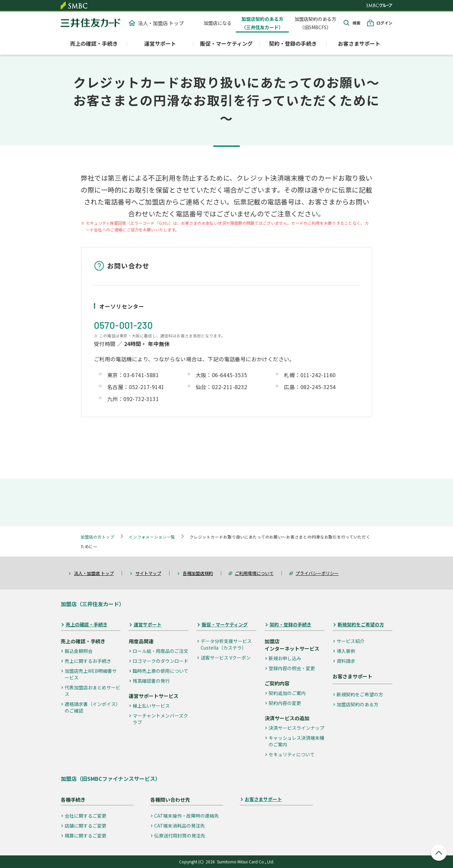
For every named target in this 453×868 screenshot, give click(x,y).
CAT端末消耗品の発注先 (180, 826)
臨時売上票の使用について (161, 671)
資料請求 (346, 661)
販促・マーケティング (225, 625)
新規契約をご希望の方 (361, 625)
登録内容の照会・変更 (292, 668)
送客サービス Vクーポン (226, 658)
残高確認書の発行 (151, 681)
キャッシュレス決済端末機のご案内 (296, 741)
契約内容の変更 (285, 703)
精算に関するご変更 (86, 836)
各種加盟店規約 (198, 573)
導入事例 (346, 651)
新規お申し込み (285, 658)
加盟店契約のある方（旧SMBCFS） (315, 23)
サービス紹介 (351, 641)
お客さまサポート (359, 43)
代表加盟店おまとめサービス (93, 691)
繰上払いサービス (151, 706)
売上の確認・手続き (87, 625)
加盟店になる (218, 23)
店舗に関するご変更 (86, 826)
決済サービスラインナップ (296, 728)
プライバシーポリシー (317, 573)
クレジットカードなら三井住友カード (91, 23)
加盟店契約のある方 (357, 704)
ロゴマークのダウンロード (161, 661)
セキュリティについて (292, 754)
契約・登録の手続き (291, 625)
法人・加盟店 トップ (156, 23)
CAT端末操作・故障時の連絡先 (187, 816)
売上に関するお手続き (88, 661)
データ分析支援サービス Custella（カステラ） (226, 644)
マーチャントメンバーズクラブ (160, 719)
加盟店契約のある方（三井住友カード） (262, 23)
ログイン (384, 23)
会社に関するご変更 (86, 816)
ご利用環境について (254, 573)
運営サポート (148, 625)
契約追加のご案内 (287, 693)
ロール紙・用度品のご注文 (161, 651)
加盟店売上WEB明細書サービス (91, 674)
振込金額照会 (79, 651)
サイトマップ (148, 573)
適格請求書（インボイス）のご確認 (93, 707)
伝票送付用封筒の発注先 (180, 836)
